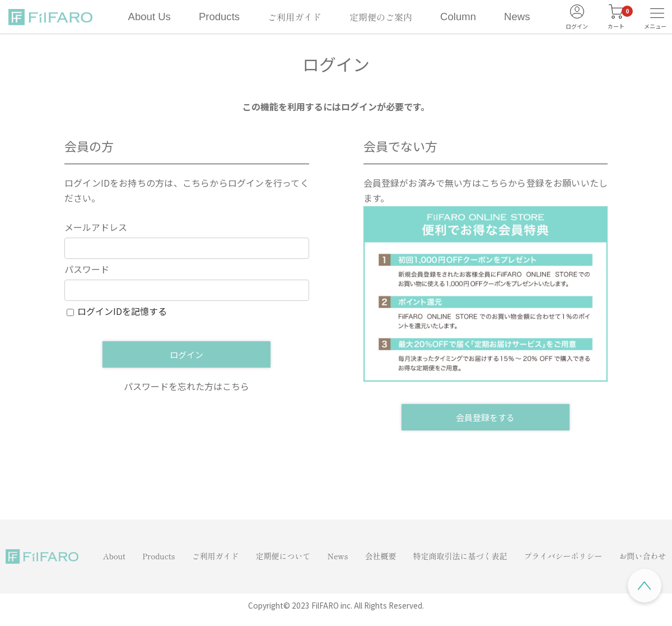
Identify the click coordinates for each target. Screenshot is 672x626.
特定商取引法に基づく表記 (460, 556)
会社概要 (381, 556)
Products (219, 17)
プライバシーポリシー (563, 556)
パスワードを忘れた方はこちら (186, 386)
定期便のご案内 (381, 17)
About (114, 556)
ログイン (186, 354)
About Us (150, 17)
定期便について (283, 556)
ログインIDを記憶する (122, 311)
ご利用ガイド (295, 17)
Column (458, 17)
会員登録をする (485, 417)
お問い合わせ (643, 556)
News (517, 17)
